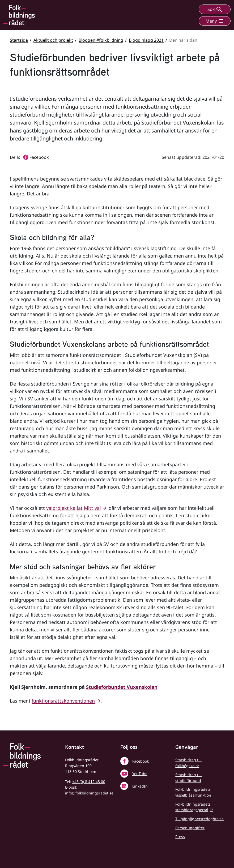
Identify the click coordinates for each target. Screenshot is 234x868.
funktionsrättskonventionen (63, 701)
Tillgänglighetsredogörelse (199, 819)
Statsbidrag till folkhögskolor (188, 763)
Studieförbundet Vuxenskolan (122, 687)
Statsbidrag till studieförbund (188, 778)
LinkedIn (140, 786)
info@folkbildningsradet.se (89, 793)
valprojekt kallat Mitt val (74, 508)
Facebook (141, 761)
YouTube (140, 774)
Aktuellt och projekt (53, 40)
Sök (215, 9)
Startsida (19, 40)
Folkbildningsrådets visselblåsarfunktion (193, 792)
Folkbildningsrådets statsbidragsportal (193, 807)
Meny (215, 21)
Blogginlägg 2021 (146, 40)
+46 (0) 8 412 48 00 (89, 782)
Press (180, 837)
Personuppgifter (190, 828)
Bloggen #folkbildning (101, 40)
